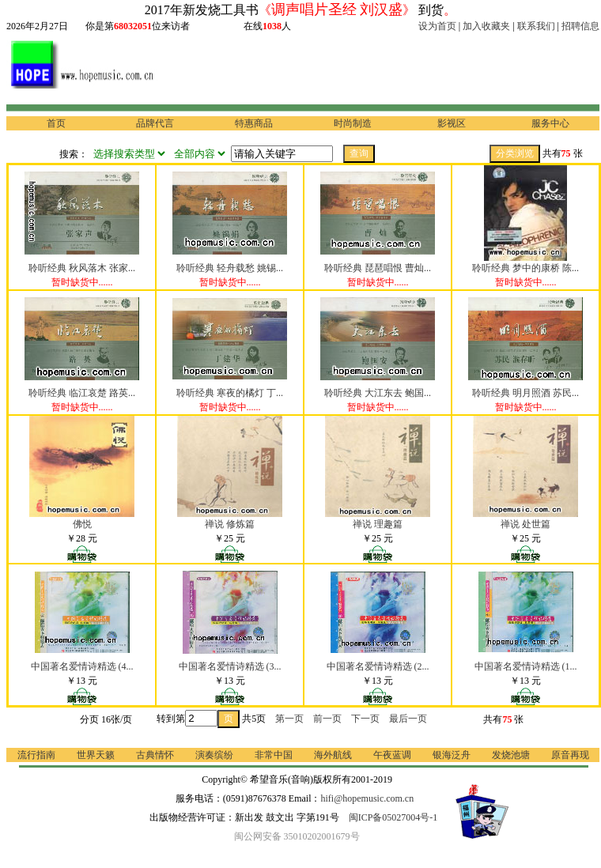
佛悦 (82, 524)
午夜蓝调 (392, 755)
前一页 (327, 719)
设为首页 (437, 26)
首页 (56, 123)
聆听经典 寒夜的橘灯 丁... (230, 393)
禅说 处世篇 (525, 524)
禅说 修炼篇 (230, 524)
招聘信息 (580, 26)
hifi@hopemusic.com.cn (368, 798)
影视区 (452, 123)
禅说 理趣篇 (378, 524)
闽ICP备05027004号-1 (393, 817)
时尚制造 (353, 123)
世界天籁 (96, 755)
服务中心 (550, 123)
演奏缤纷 (214, 755)
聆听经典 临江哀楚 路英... (82, 393)
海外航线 (333, 755)
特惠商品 (254, 123)
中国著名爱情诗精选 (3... (230, 666)
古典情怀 (155, 755)
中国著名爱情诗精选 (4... (82, 666)
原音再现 (570, 755)
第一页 (289, 719)
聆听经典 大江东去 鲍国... (378, 393)
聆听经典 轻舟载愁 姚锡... (230, 268)
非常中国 (274, 755)
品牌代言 (155, 123)
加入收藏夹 (486, 26)
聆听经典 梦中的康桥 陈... (525, 268)
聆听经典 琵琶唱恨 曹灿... (378, 268)
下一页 (365, 719)
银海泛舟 (452, 755)
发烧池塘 (511, 755)
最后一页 (408, 719)
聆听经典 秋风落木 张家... (82, 268)
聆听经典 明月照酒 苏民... (525, 393)
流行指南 (36, 755)
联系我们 (536, 26)
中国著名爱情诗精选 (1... (526, 666)
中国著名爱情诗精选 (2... (378, 666)
